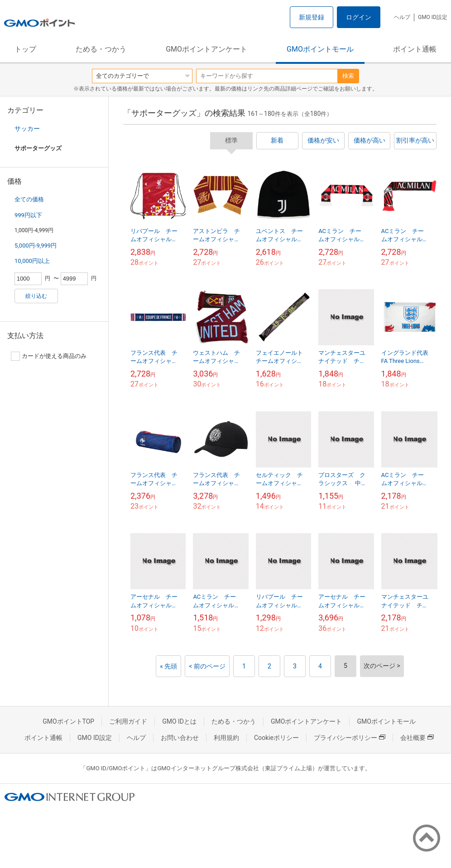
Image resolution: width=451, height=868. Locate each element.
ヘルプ (402, 17)
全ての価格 (29, 199)
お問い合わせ (180, 738)
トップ (25, 49)
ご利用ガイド (128, 721)
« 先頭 (168, 666)
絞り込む (36, 296)
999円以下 (28, 215)
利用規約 (226, 738)
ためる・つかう (101, 49)
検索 (348, 76)
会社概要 (417, 738)
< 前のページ (207, 666)
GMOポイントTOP (68, 721)
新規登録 (312, 17)
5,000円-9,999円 (36, 246)
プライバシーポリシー (350, 738)
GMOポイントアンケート (206, 49)
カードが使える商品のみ (49, 356)
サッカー (27, 129)
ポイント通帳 (415, 49)
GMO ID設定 (433, 17)
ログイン (359, 17)
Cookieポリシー (276, 738)
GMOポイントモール (320, 49)
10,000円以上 (32, 261)
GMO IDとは (179, 721)
